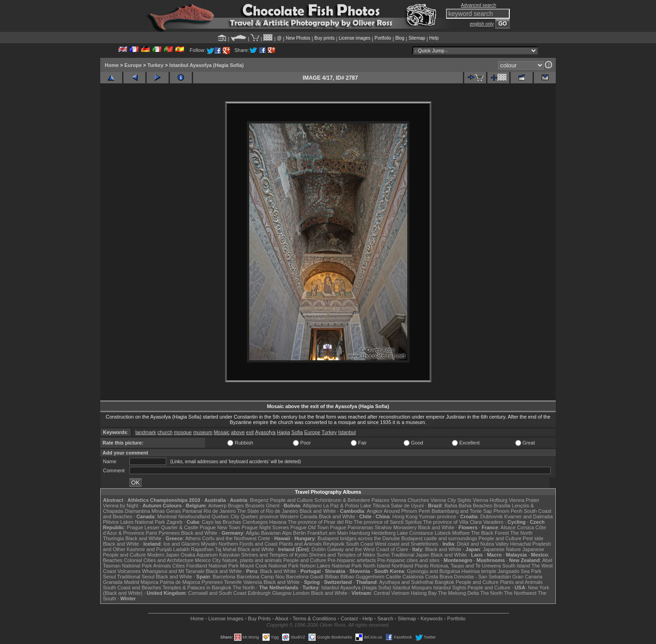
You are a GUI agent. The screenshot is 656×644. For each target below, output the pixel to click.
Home (112, 65)
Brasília (502, 506)
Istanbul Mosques (412, 588)
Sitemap (417, 38)
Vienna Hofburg (490, 500)
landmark (146, 432)
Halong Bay (424, 593)
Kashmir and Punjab (149, 549)
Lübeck (443, 533)
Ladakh (181, 549)
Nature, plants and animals (252, 560)
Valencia (253, 582)
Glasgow (282, 593)
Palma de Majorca (180, 582)
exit (250, 432)
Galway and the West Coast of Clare (368, 549)
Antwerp (217, 506)
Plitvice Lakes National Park (134, 522)
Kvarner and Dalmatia (528, 516)
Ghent (273, 506)
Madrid (132, 582)
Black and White (318, 511)
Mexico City (208, 560)
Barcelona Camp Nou (261, 577)
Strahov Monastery (395, 527)
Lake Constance (415, 533)
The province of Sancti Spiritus (388, 522)
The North (521, 533)
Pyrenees (169, 533)
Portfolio (383, 38)
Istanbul (347, 432)
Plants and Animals (300, 544)
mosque (183, 432)
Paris (151, 533)
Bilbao (332, 577)
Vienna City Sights (451, 500)
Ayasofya (265, 432)
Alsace (508, 527)
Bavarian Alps (276, 533)
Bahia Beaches (476, 506)
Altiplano (312, 506)
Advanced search (479, 5)
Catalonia (413, 577)
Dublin (319, 549)
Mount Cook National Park (269, 566)
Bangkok (444, 582)
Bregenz (259, 500)
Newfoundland (194, 516)
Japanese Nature (502, 549)
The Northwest (520, 593)
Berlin (299, 533)
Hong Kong (405, 516)
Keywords (431, 618)
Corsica (525, 527)
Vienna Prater (524, 500)
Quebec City (226, 516)
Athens (193, 538)
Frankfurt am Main (328, 533)
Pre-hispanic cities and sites (408, 560)
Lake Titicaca (375, 506)
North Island (377, 566)
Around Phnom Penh (407, 511)
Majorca (150, 582)
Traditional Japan (410, 555)
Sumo (383, 555)
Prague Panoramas (352, 527)
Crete (264, 538)
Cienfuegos (255, 522)
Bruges (236, 506)
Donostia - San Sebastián (483, 577)
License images (355, 38)
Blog (400, 38)
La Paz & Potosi (341, 506)
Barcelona (224, 577)
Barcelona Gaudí (305, 577)
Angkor (375, 511)
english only (482, 24)
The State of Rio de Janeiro (268, 511)
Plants (422, 566)
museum (203, 432)
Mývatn (209, 544)
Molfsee (461, 533)
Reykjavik (334, 544)
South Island (516, 566)
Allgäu (253, 533)
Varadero (493, 522)
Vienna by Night (120, 506)
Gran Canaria (527, 577)
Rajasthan (202, 549)
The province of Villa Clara (453, 522)
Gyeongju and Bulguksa (433, 571)
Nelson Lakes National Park (331, 566)
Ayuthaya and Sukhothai (406, 582)
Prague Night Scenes (265, 527)
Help (434, 38)
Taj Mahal (226, 549)
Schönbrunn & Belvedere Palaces (352, 500)
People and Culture (292, 500)
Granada (113, 582)
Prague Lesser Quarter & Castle (163, 527)
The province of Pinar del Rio (320, 522)
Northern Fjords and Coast (248, 544)
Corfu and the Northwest (229, 538)
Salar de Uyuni (407, 506)
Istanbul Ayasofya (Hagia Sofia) (206, 65)
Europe (133, 65)
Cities (179, 566)
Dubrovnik (492, 516)
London (301, 593)
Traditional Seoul (136, 577)
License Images (226, 618)
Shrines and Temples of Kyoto (274, 555)
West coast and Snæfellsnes (407, 544)
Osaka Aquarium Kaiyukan (210, 555)
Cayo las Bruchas (221, 522)
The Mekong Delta (459, 593)
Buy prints (324, 38)
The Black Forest (490, 533)
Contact (349, 618)
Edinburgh (259, 593)
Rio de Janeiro (220, 511)
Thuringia (113, 538)
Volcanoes (129, 571)
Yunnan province (437, 516)
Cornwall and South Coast (217, 593)
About (282, 618)
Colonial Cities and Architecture (159, 560)
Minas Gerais (166, 511)
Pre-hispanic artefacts (352, 560)
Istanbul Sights (450, 588)
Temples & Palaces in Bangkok (197, 588)
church (165, 432)
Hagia (284, 432)
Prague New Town (220, 527)
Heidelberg (383, 533)
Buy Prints (259, 618)
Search (385, 618)
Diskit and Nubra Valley (483, 544)
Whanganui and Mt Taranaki (173, 571)
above (238, 432)
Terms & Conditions (314, 618)
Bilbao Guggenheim (362, 577)
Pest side (533, 538)
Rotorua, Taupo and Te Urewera (466, 566)
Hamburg (360, 533)
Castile (394, 577)
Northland (403, 566)
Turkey (156, 65)
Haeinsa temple (479, 571)
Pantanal (192, 511)
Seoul (109, 577)
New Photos (298, 38)
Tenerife (233, 582)
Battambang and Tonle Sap (462, 511)
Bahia (451, 506)
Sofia (297, 432)
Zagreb (174, 522)
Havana (278, 522)
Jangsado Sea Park (519, 571)
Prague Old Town (309, 527)
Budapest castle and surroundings (439, 538)
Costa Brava (439, 577)
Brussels (255, 506)
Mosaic (222, 432)
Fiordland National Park (213, 566)
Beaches (113, 560)
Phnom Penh (508, 511)
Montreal (167, 516)
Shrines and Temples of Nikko (342, 555)
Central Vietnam (392, 593)
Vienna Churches (410, 500)
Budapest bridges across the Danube (359, 538)
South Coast (360, 544)
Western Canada (298, 516)
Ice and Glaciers (182, 544)
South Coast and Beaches (132, 588)
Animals (162, 566)
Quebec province (259, 516)
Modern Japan (163, 555)
